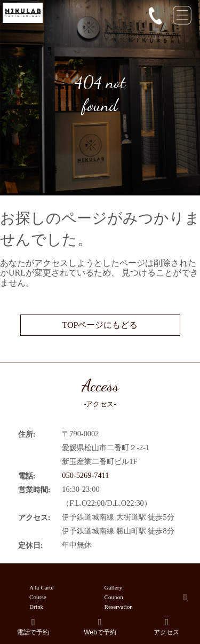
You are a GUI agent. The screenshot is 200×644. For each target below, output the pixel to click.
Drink (36, 607)
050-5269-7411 (85, 475)
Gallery (114, 587)
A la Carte (41, 587)
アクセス (167, 627)
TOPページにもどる (100, 325)
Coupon (114, 597)
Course (38, 597)
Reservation (119, 607)
